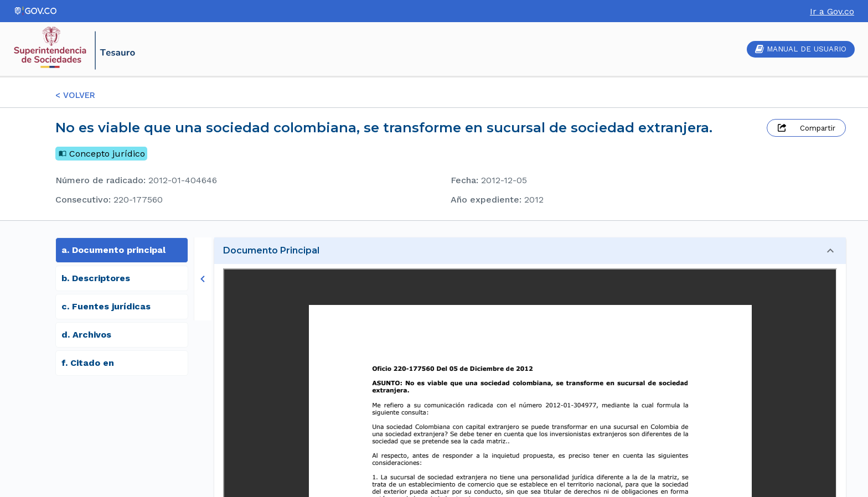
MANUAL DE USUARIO (801, 49)
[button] (530, 251)
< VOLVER (75, 95)
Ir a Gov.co (832, 11)
